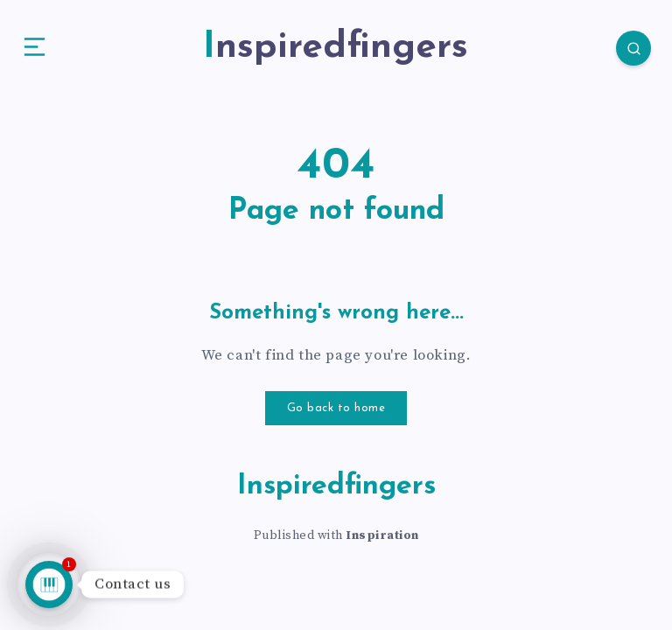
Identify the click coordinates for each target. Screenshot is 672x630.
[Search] (619, 52)
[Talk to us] (49, 584)
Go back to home (336, 417)
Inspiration (382, 543)
